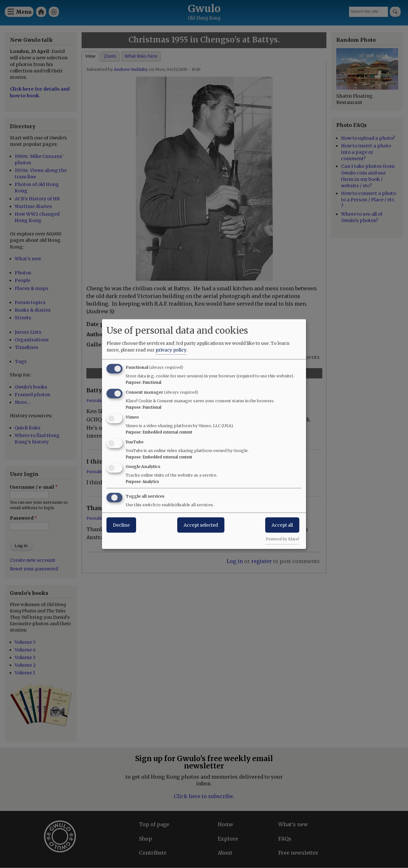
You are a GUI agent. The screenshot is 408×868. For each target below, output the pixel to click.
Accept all (282, 525)
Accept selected (201, 525)
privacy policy (171, 350)
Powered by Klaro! (282, 539)
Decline (121, 525)
